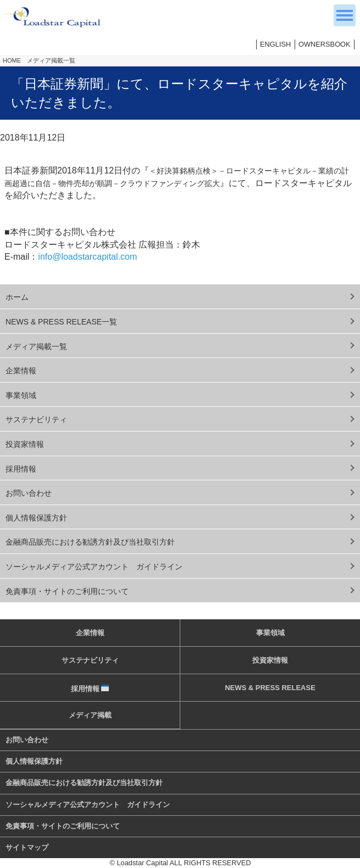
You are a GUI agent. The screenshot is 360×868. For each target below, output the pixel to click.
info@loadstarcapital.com (87, 257)
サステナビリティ (36, 419)
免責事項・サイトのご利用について (67, 591)
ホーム (17, 297)
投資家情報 (25, 444)
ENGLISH (275, 44)
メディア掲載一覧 (51, 60)
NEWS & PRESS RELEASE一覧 (61, 322)
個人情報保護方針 (36, 518)
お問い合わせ (29, 493)
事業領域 (21, 395)
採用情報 (21, 469)
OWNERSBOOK (325, 44)
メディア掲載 (90, 715)
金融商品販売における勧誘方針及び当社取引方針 (90, 542)
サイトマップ (27, 847)
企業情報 (21, 371)
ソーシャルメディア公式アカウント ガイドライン (94, 567)
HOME (12, 60)
